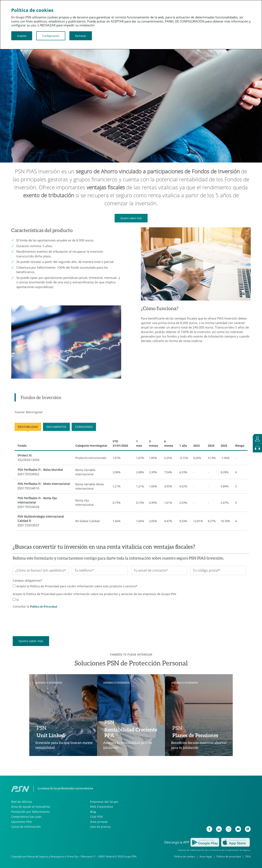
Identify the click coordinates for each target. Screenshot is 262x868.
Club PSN (96, 817)
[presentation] (44, 619)
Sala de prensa (100, 827)
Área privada (99, 822)
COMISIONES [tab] (84, 427)
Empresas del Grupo (104, 802)
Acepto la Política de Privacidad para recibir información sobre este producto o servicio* (77, 586)
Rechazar (81, 36)
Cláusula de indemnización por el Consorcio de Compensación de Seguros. (214, 850)
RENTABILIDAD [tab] (28, 427)
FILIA (248, 856)
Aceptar (22, 36)
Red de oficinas (22, 802)
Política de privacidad (229, 856)
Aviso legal (206, 856)
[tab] (38, 397)
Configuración (51, 36)
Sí (18, 600)
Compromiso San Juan (26, 817)
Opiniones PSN (21, 822)
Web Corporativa (102, 807)
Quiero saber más (131, 218)
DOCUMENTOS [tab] (56, 427)
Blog (93, 812)
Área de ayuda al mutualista (31, 807)
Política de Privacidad (43, 607)
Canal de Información (26, 827)
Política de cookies (184, 856)
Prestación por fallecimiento (30, 812)
